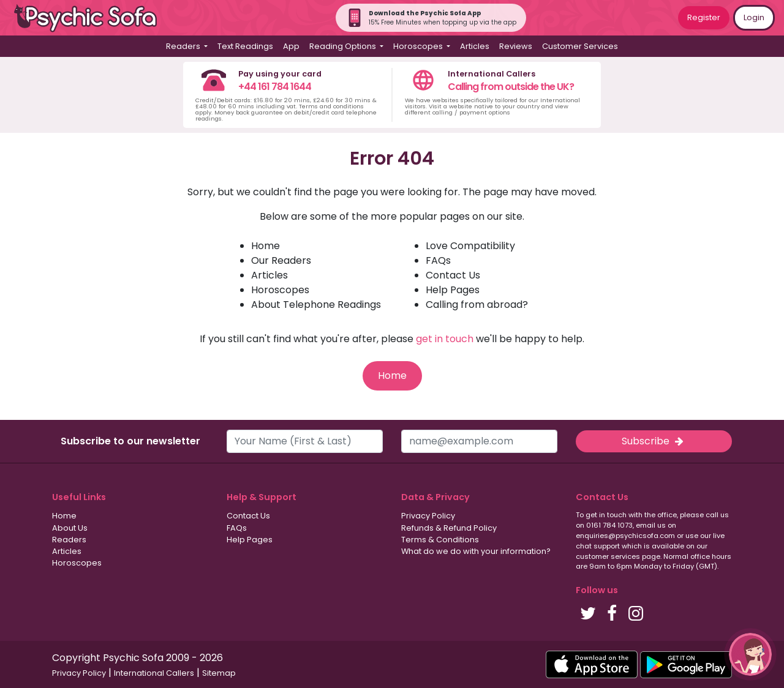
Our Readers (281, 260)
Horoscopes (280, 290)
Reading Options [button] (344, 46)
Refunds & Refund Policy (449, 528)
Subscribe (654, 441)
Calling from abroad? (477, 305)
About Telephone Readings (316, 305)
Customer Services (580, 46)
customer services (608, 556)
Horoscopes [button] (419, 46)
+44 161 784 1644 (275, 87)
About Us (70, 528)
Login (754, 17)
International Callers (154, 673)
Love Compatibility (470, 246)
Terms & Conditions (440, 540)
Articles (475, 46)
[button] (750, 654)
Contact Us (453, 275)
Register (704, 17)
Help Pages (453, 290)
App (291, 46)
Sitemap (219, 673)
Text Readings (245, 46)
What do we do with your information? (476, 551)
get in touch (445, 339)
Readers (69, 540)
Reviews (516, 46)
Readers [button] (184, 46)
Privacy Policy (428, 516)
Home (266, 246)
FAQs (438, 260)
